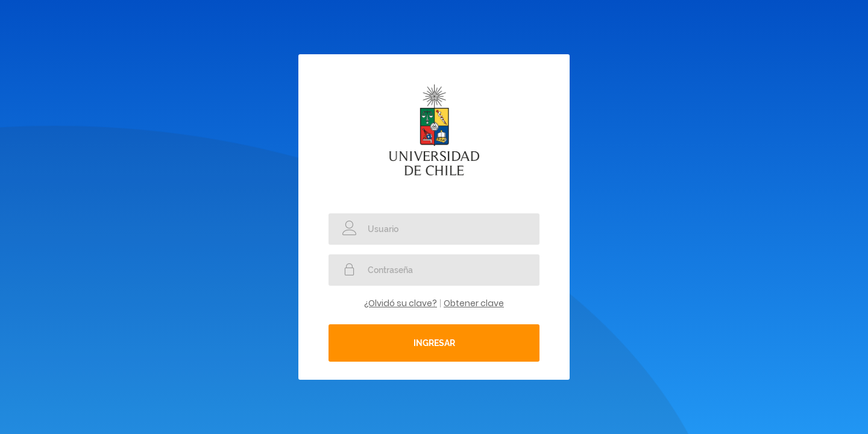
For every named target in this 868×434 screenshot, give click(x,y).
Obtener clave (474, 303)
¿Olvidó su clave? (401, 303)
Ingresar (434, 343)
